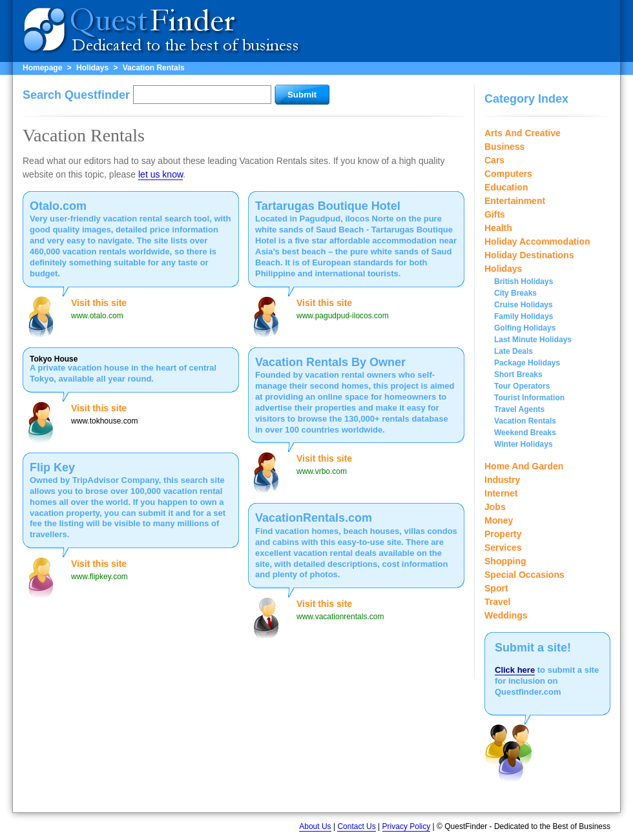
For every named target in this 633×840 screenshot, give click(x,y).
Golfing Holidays (525, 328)
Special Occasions (524, 575)
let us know (161, 174)
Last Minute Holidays (533, 340)
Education (506, 187)
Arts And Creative (523, 133)
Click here (515, 670)
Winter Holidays (524, 444)
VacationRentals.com (314, 518)
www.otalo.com (97, 316)
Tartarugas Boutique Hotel (328, 206)
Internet (501, 493)
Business (504, 147)
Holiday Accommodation (537, 241)
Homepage (42, 68)
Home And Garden (524, 466)
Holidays (92, 68)
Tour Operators (522, 386)
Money (499, 520)
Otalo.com (58, 206)
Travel (497, 602)
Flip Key (52, 467)
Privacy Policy (407, 826)
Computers (508, 174)
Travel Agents (519, 409)
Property (503, 534)
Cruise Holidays (524, 305)
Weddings (506, 615)
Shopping (505, 561)
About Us (315, 826)
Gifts (495, 214)
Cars (494, 160)
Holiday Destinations (529, 255)
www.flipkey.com (99, 577)
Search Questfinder (76, 95)
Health (498, 228)
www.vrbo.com (322, 471)
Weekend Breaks (525, 433)
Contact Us (356, 826)
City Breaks (515, 293)
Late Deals (514, 351)
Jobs (495, 507)
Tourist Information (529, 398)
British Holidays (524, 282)
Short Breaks (518, 374)
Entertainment (515, 201)
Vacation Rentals (154, 68)
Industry (502, 480)
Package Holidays (527, 363)
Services (503, 548)
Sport (496, 588)
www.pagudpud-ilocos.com (343, 316)
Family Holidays (524, 316)
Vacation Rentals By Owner (330, 362)
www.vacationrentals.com (340, 617)
